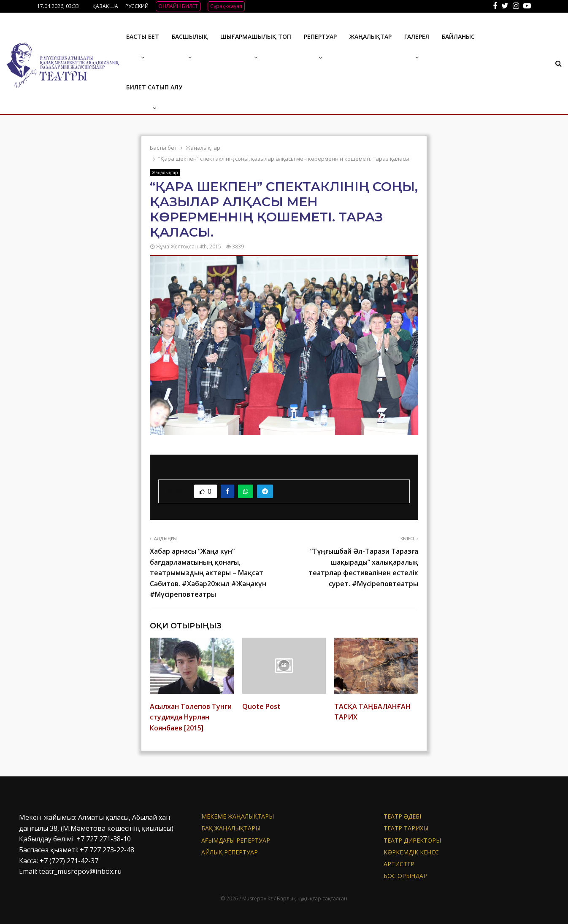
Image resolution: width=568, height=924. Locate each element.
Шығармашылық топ (256, 36)
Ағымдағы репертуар (236, 840)
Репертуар (320, 36)
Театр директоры (412, 840)
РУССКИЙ (137, 6)
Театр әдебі (402, 816)
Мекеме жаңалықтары (238, 816)
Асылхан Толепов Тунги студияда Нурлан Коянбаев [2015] (191, 717)
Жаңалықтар (371, 36)
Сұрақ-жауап (226, 6)
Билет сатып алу (154, 87)
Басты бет (143, 36)
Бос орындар (405, 876)
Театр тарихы (406, 828)
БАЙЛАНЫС (458, 36)
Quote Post (261, 706)
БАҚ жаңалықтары (231, 828)
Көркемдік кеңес (411, 852)
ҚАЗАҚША (105, 6)
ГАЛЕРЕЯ (417, 36)
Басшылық (190, 36)
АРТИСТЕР (399, 864)
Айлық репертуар (230, 852)
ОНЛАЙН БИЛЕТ (178, 6)
